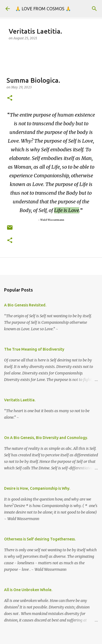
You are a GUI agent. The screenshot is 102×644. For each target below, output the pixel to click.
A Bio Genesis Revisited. (25, 305)
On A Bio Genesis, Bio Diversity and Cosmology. (46, 438)
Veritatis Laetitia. (20, 400)
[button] (10, 98)
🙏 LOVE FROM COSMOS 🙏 (43, 9)
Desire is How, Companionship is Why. (37, 488)
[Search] (94, 9)
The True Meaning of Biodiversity (34, 349)
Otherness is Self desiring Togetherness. (40, 539)
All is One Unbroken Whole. (28, 590)
